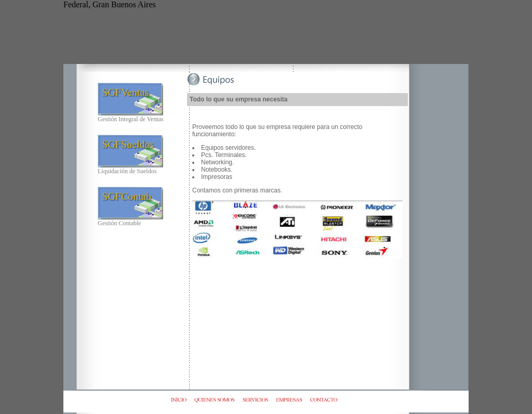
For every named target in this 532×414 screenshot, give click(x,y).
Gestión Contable (130, 220)
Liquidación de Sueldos (130, 168)
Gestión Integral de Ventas (131, 116)
